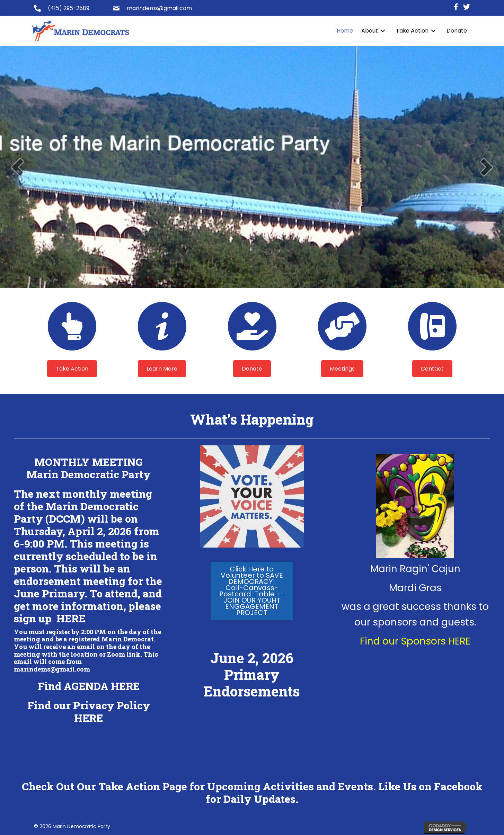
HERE (71, 618)
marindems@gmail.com (159, 8)
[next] (487, 167)
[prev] (17, 167)
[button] (72, 369)
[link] (345, 31)
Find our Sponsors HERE (415, 641)
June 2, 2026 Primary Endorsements (252, 674)
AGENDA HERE (102, 686)
